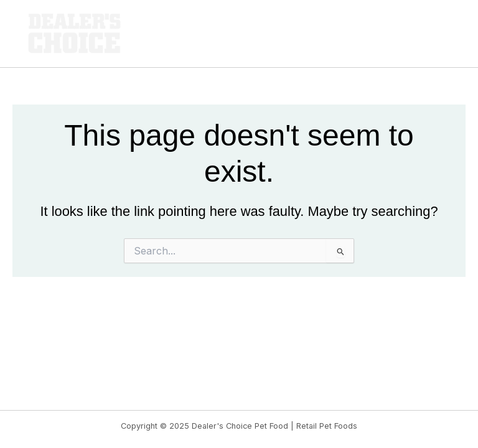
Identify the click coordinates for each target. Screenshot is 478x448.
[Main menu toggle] (444, 34)
